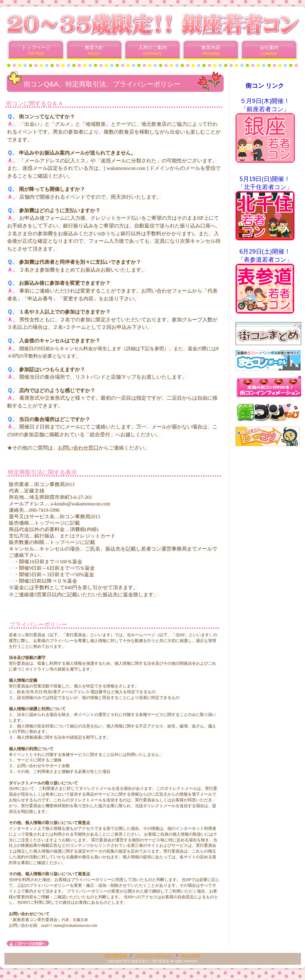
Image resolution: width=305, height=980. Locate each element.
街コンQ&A (191, 955)
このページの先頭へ (28, 943)
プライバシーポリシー (154, 955)
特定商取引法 (116, 955)
